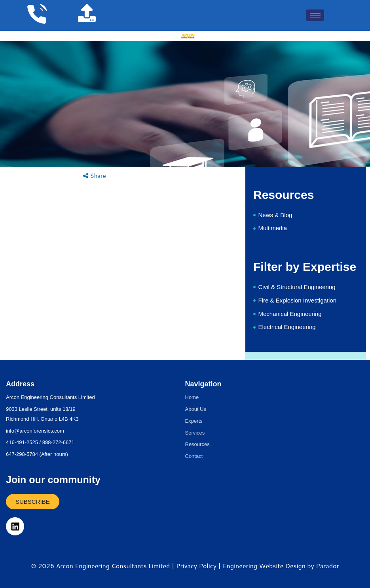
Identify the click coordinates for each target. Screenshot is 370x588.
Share (95, 176)
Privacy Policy (196, 566)
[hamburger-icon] (315, 15)
